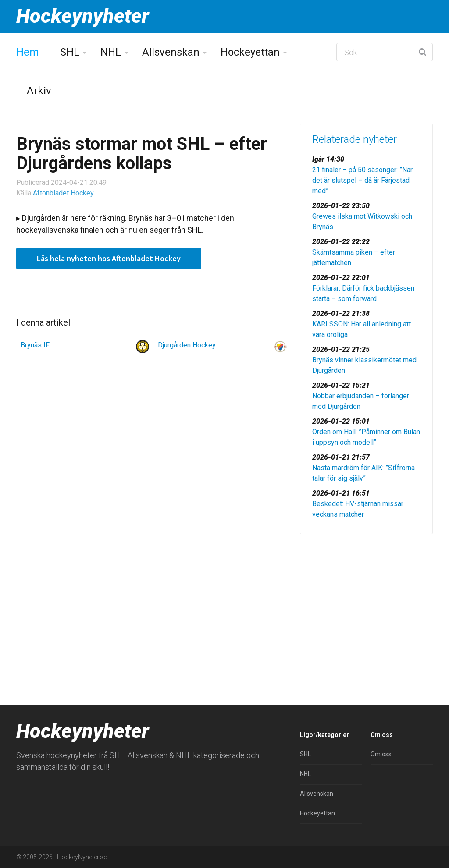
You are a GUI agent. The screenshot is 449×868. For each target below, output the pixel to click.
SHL (70, 52)
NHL (111, 52)
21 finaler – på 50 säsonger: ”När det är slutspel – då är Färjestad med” (362, 180)
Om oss (381, 754)
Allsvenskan (171, 52)
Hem (28, 52)
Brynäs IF (35, 345)
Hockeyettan (250, 52)
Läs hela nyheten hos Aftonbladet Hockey (109, 258)
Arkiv (39, 91)
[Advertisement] (366, 602)
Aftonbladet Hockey (63, 193)
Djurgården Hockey (187, 345)
